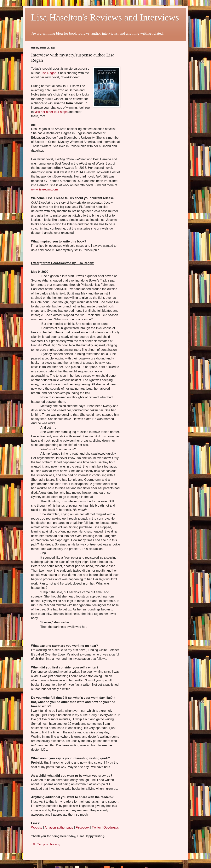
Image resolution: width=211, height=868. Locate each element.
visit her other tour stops (51, 112)
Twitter (96, 827)
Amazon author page (59, 827)
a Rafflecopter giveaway (46, 844)
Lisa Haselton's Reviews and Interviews (105, 17)
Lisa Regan (49, 73)
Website (37, 827)
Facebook (83, 827)
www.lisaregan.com (44, 189)
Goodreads (111, 827)
